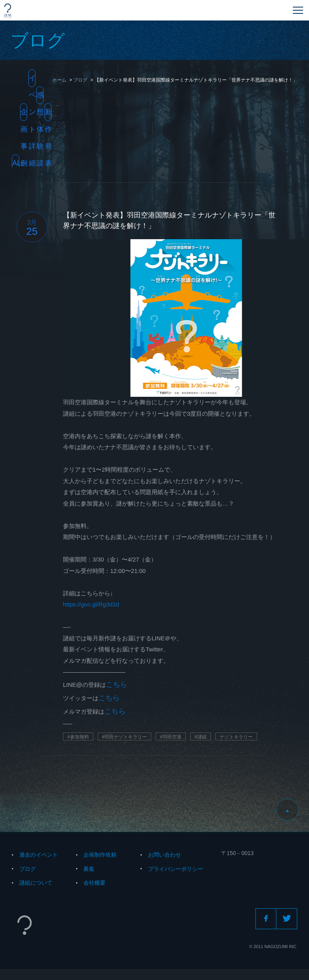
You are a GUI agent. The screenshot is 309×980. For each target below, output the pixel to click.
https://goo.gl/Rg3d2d (91, 604)
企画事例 (24, 114)
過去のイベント (39, 855)
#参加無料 (78, 737)
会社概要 (94, 883)
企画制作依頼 (100, 855)
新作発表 (48, 114)
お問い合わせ (165, 855)
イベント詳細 (32, 81)
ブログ (28, 869)
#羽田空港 (171, 737)
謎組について (36, 883)
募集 (89, 869)
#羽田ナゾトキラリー (125, 737)
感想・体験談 (40, 98)
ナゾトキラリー (236, 737)
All (16, 163)
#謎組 (201, 737)
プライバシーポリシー (176, 869)
